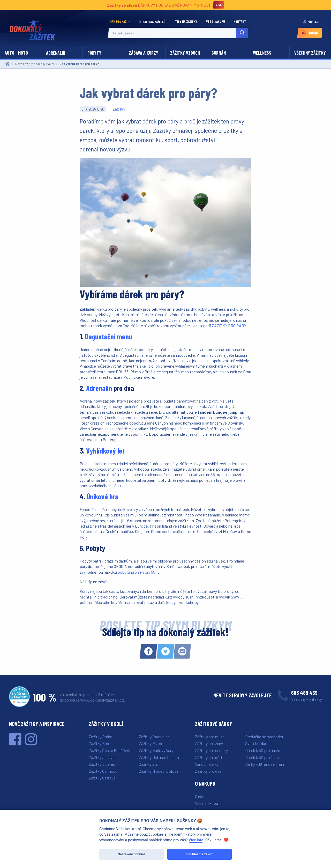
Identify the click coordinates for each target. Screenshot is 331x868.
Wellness (262, 53)
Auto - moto (16, 53)
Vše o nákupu (216, 21)
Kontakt (240, 21)
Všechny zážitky (310, 53)
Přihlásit (312, 21)
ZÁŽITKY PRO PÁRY (229, 326)
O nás (200, 796)
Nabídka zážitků (152, 22)
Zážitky (119, 109)
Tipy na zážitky (186, 21)
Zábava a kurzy (144, 53)
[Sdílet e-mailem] (182, 651)
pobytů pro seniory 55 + (138, 572)
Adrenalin (56, 53)
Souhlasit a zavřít (200, 854)
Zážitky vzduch (185, 53)
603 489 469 (304, 693)
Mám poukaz (118, 21)
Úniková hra (103, 497)
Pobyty (94, 53)
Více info (196, 840)
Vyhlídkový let (105, 451)
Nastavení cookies (132, 854)
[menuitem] (121, 22)
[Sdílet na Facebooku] (148, 651)
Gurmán (219, 53)
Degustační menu (109, 337)
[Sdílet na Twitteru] (165, 651)
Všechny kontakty (307, 699)
